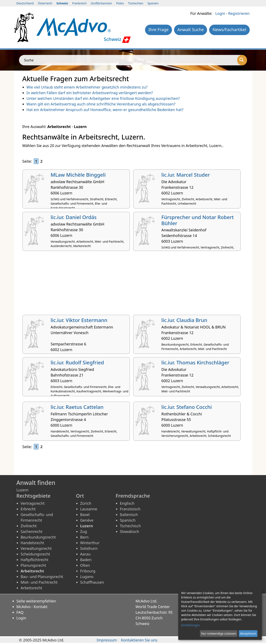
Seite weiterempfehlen (36, 601)
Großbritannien (101, 3)
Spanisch (128, 520)
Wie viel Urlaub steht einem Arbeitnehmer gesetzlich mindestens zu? (87, 87)
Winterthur (90, 543)
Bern (84, 537)
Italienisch (129, 515)
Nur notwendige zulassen (219, 633)
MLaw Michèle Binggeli (78, 175)
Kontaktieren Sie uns (139, 640)
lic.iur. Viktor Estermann (79, 320)
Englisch (127, 503)
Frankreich (79, 3)
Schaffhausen (92, 582)
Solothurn (89, 548)
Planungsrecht (33, 565)
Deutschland (25, 3)
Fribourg (88, 571)
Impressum (107, 640)
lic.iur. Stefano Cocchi (186, 407)
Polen (120, 3)
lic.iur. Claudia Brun (184, 320)
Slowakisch (130, 531)
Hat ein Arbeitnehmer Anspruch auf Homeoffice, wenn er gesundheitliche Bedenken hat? (105, 110)
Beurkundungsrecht (38, 537)
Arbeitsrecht (31, 588)
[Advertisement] (133, 284)
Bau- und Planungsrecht (42, 577)
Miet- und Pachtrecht (39, 582)
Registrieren (239, 13)
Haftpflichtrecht (34, 560)
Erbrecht (28, 509)
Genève (87, 520)
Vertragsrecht (33, 503)
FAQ (20, 612)
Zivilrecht (29, 526)
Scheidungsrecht (35, 554)
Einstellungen (190, 625)
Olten (85, 565)
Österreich (45, 3)
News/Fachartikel (229, 30)
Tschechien (136, 3)
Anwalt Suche (191, 30)
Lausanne (89, 509)
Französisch (130, 509)
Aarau (85, 554)
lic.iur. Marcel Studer (186, 175)
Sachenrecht (32, 531)
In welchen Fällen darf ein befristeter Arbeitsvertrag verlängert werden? (90, 93)
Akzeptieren (248, 633)
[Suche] (242, 60)
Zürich (86, 503)
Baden (86, 560)
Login (220, 13)
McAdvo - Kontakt (32, 607)
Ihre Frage (158, 30)
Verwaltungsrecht (36, 548)
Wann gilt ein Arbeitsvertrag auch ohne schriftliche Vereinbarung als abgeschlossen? (101, 104)
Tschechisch (130, 526)
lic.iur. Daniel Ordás (74, 217)
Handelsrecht (32, 543)
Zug (84, 531)
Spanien (153, 3)
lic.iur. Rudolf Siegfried (77, 362)
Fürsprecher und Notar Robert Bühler (198, 220)
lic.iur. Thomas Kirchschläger (195, 362)
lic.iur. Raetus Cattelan (77, 407)
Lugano (87, 577)
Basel (85, 515)
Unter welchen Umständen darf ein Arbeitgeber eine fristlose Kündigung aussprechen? (103, 98)
